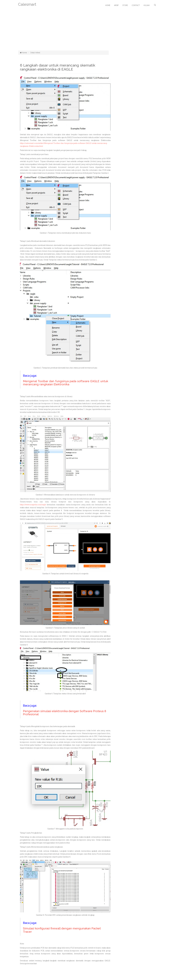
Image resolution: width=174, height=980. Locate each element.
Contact (136, 5)
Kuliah (147, 5)
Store (125, 5)
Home (108, 5)
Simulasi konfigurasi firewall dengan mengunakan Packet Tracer (62, 930)
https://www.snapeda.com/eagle (33, 505)
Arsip (116, 5)
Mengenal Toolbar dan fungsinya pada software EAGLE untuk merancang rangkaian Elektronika (66, 383)
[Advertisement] (87, 32)
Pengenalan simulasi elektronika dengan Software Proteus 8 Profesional (65, 713)
